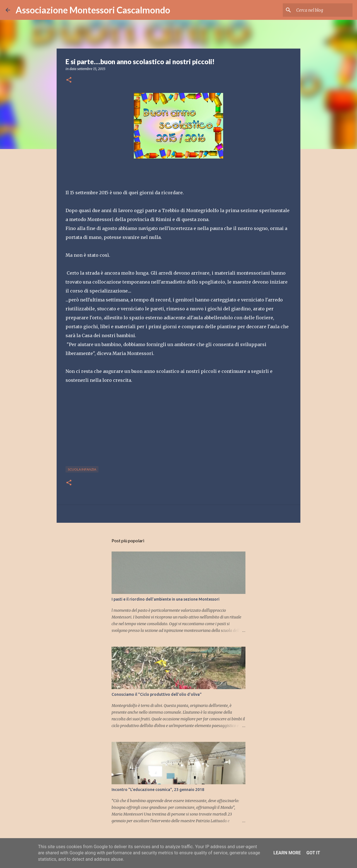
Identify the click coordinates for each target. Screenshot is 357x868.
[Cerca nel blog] (323, 10)
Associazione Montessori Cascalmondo (93, 10)
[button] (69, 80)
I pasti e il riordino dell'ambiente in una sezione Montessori (166, 599)
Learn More (287, 853)
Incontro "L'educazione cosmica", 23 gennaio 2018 (158, 790)
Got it (313, 853)
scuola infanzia (82, 469)
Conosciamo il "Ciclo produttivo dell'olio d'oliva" (157, 694)
